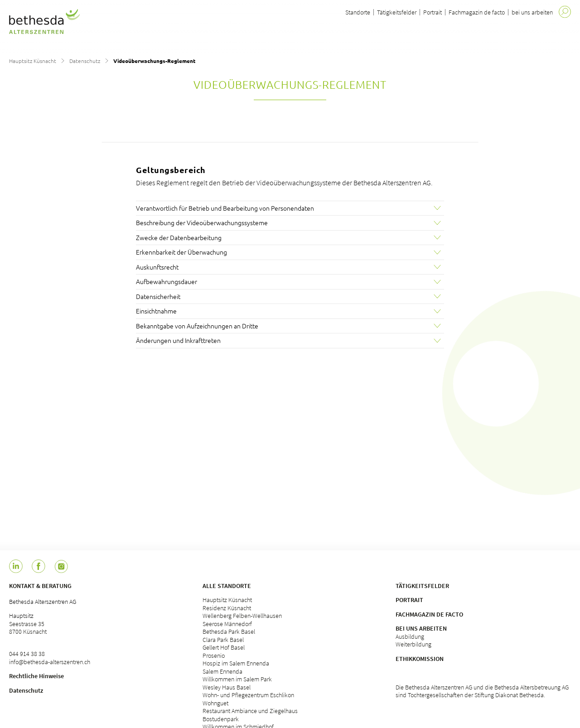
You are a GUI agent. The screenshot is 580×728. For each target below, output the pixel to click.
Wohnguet (215, 703)
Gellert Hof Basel (224, 647)
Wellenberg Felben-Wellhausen (242, 616)
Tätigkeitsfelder (397, 12)
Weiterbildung (413, 644)
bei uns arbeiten (532, 12)
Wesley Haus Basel (227, 687)
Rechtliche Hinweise (36, 676)
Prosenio (214, 656)
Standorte (358, 12)
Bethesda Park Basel (229, 632)
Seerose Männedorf (227, 624)
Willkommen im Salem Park (237, 679)
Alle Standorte (227, 586)
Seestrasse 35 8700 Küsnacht (28, 628)
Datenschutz (85, 61)
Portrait (433, 12)
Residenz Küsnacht (227, 608)
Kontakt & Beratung (40, 586)
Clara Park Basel (223, 640)
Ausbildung (410, 636)
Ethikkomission (420, 659)
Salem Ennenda (222, 671)
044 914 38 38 (27, 654)
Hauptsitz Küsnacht (33, 61)
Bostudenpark (221, 719)
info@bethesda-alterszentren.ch (50, 662)
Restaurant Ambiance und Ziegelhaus (250, 711)
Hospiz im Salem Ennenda (236, 663)
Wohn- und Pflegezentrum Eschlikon (248, 695)
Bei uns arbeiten (421, 628)
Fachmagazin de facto (477, 12)
